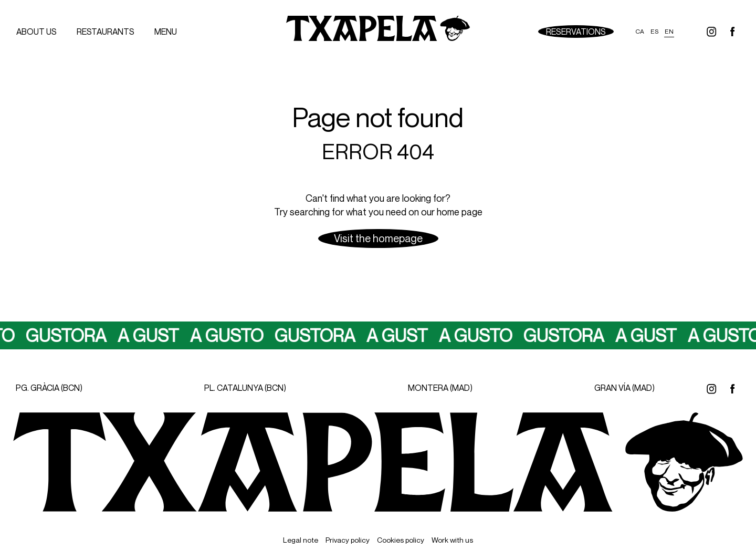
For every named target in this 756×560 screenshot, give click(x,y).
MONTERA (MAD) (440, 388)
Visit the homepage (378, 238)
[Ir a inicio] (378, 32)
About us (36, 32)
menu (166, 32)
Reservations (576, 32)
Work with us (452, 540)
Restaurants (106, 32)
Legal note (301, 540)
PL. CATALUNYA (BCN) (245, 388)
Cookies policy (401, 540)
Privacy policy (348, 540)
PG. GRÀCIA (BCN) (49, 388)
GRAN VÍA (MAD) (624, 388)
